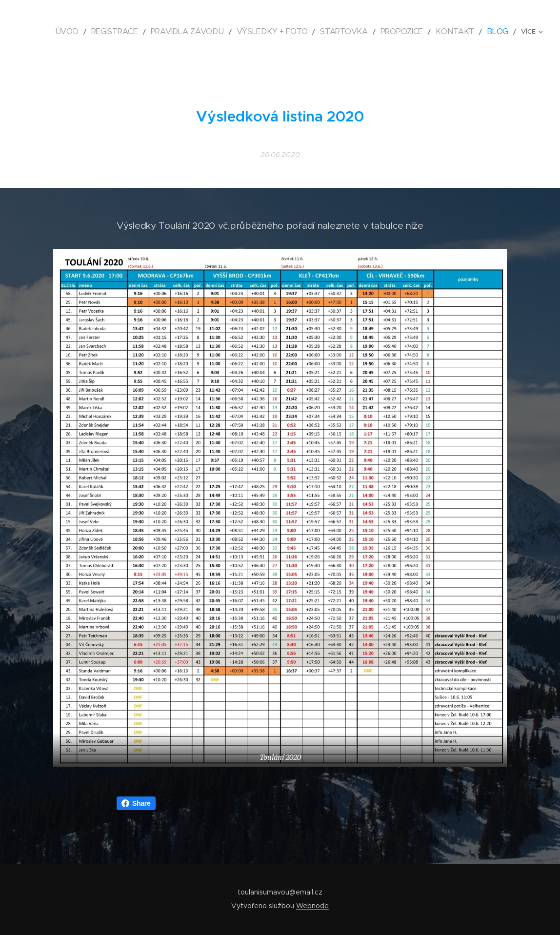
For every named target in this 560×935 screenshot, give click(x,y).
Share (136, 803)
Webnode (312, 906)
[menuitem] (112, 32)
